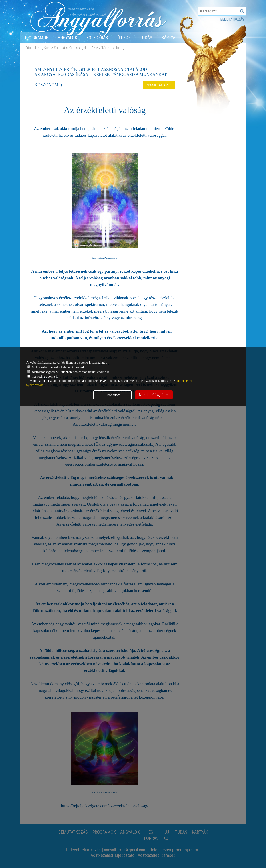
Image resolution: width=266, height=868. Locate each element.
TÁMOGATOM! (158, 84)
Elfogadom (113, 395)
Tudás (146, 38)
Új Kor (124, 38)
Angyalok (67, 38)
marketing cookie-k (43, 376)
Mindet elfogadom (154, 395)
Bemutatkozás (232, 19)
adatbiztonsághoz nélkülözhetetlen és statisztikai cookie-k (68, 372)
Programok (37, 38)
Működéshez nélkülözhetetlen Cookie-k (56, 367)
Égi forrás (97, 38)
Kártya (168, 38)
